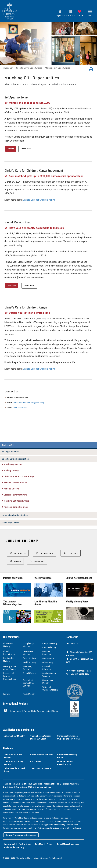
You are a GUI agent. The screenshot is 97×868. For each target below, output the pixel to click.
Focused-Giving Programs (16, 507)
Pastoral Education (47, 668)
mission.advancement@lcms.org (29, 402)
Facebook (18, 553)
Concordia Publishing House (67, 756)
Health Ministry (29, 662)
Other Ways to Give (11, 523)
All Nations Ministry (8, 645)
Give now (12, 285)
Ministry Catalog (11, 470)
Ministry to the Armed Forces (9, 668)
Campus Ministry (50, 643)
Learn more (26, 149)
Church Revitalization (9, 653)
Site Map (39, 844)
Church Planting (49, 647)
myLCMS (61, 15)
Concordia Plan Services (42, 755)
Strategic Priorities (10, 452)
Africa (12, 711)
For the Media (25, 844)
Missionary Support (13, 464)
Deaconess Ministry (28, 653)
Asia (19, 711)
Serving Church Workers (49, 675)
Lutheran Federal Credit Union (14, 770)
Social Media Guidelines (68, 844)
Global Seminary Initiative (15, 495)
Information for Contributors (15, 515)
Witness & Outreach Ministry (50, 688)
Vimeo (15, 561)
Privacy (50, 844)
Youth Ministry (29, 694)
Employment (9, 844)
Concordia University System (13, 763)
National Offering (12, 489)
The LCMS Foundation (40, 768)
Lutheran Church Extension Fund (65, 763)
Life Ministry (48, 662)
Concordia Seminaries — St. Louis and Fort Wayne (68, 737)
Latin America (38, 711)
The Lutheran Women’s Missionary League (41, 737)
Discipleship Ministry (28, 645)
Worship (7, 694)
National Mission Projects (16, 483)
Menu (91, 15)
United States (52, 711)
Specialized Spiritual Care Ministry (29, 683)
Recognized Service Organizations (9, 676)
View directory (20, 408)
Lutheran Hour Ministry (14, 736)
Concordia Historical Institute (13, 756)
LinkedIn (37, 561)
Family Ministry (29, 658)
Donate (80, 15)
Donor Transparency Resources (21, 835)
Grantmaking (48, 658)
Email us (74, 644)
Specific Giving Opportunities (29, 68)
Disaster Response (47, 653)
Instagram (45, 553)
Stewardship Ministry (48, 682)
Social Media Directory (14, 847)
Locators (71, 15)
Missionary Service (28, 668)
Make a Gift (8, 68)
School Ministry (30, 673)
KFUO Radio (36, 762)
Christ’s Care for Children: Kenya (39, 200)
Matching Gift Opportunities (58, 68)
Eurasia (27, 711)
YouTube (71, 553)
